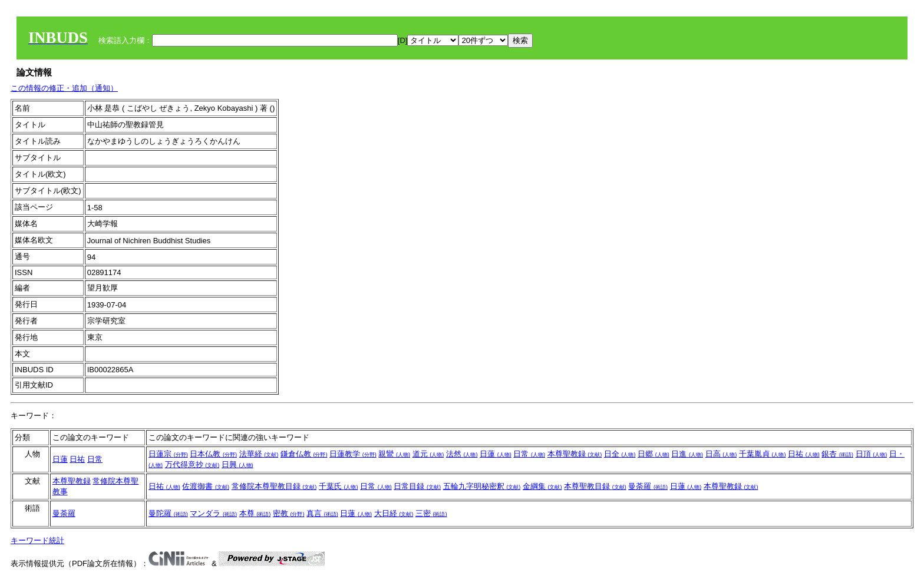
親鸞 (394, 454)
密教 (289, 513)
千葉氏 (339, 486)
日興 (237, 464)
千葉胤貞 (763, 454)
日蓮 (60, 459)
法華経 (259, 454)
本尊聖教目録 (595, 486)
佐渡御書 (206, 486)
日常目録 (417, 486)
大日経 (394, 513)
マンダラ (213, 513)
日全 (620, 454)
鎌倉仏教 (304, 454)
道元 (428, 454)
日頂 (872, 454)
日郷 (654, 454)
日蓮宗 (168, 454)
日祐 (77, 459)
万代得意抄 (192, 464)
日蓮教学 (353, 454)
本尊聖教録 (575, 454)
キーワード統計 (37, 540)
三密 (431, 513)
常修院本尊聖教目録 (274, 486)
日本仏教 (213, 454)
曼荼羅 (648, 486)
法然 (462, 454)
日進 (687, 454)
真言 (322, 513)
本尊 (255, 513)
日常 (95, 459)
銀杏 (837, 454)
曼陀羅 (168, 513)
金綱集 (542, 486)
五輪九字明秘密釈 (482, 486)
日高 (721, 454)
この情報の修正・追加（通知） (64, 88)
